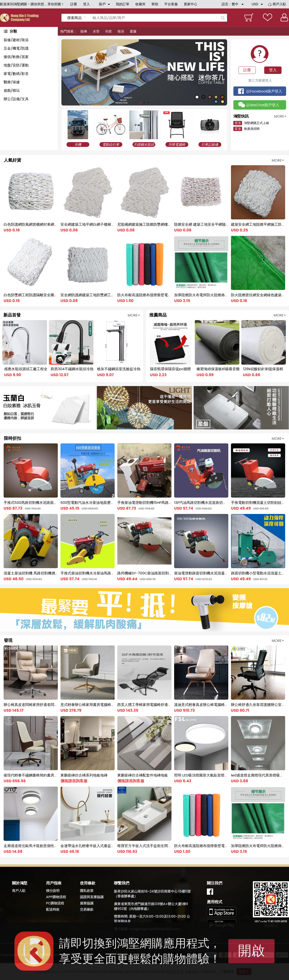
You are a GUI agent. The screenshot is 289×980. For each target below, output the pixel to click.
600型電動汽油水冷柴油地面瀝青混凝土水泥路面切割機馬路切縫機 (114, 503)
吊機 (78, 145)
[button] (65, 71)
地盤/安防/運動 (16, 65)
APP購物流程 (56, 897)
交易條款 (87, 909)
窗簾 (133, 31)
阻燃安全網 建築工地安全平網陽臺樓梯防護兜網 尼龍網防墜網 (224, 224)
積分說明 (53, 891)
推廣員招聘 (246, 129)
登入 (86, 4)
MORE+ (278, 160)
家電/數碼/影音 (16, 74)
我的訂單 (123, 4)
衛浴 (121, 31)
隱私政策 (87, 891)
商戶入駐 (279, 4)
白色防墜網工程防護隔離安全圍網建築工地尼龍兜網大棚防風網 (54, 295)
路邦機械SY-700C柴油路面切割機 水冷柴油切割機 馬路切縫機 (167, 573)
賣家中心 (190, 4)
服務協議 (87, 903)
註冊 (74, 4)
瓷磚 (84, 31)
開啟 (251, 950)
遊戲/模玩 (12, 90)
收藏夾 (140, 4)
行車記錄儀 (210, 145)
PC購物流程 (55, 903)
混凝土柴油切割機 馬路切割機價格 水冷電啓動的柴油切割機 (52, 573)
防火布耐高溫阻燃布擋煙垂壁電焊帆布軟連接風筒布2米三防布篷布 (171, 295)
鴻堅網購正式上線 (251, 123)
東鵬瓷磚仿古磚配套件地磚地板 (143, 775)
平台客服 (171, 4)
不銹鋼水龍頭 (144, 145)
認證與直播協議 (92, 897)
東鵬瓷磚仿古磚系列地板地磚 (84, 775)
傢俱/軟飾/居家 (16, 57)
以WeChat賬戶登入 (263, 105)
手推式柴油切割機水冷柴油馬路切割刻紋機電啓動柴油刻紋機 (109, 573)
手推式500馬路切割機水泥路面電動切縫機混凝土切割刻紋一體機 (56, 503)
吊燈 (108, 31)
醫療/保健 (12, 82)
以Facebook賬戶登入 (264, 91)
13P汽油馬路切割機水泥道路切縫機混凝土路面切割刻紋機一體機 (226, 503)
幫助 (155, 4)
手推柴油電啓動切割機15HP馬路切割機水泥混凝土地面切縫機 (166, 503)
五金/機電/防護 (16, 48)
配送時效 (53, 909)
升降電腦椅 (177, 145)
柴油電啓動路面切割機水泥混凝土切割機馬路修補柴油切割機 (223, 573)
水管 (96, 31)
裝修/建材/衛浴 (16, 40)
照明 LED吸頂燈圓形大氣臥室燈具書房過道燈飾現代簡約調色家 (225, 775)
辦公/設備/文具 (16, 99)
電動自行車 (111, 145)
